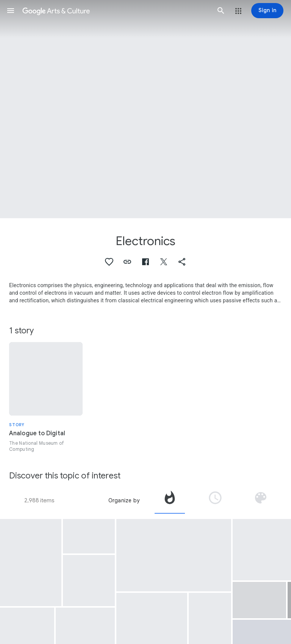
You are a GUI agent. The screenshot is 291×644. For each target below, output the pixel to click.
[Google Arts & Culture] (116, 11)
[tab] (170, 500)
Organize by (124, 500)
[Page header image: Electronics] (145, 109)
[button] (11, 11)
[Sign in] (267, 11)
